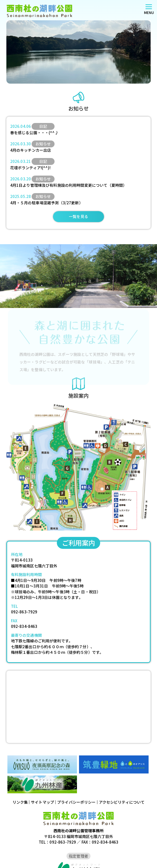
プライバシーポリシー (76, 802)
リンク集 (20, 802)
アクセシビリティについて (122, 802)
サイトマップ (42, 802)
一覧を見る (78, 216)
